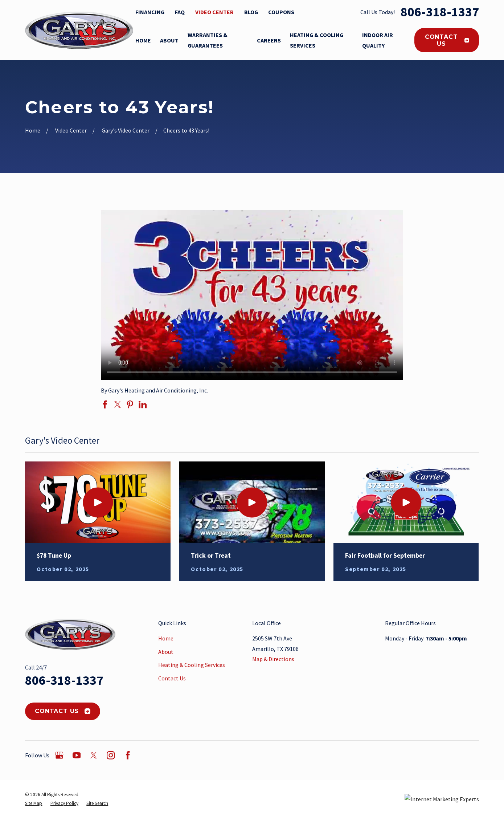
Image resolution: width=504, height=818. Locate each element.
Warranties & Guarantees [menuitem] (208, 40)
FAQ (180, 12)
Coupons (281, 12)
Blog (251, 12)
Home (166, 638)
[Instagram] (111, 755)
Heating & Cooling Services (192, 665)
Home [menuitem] (143, 40)
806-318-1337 (440, 12)
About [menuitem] (169, 40)
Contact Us (447, 40)
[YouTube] (77, 755)
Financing (150, 12)
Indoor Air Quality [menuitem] (378, 40)
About (166, 652)
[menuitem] (34, 803)
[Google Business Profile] (59, 755)
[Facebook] (128, 755)
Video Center (214, 12)
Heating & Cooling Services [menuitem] (317, 40)
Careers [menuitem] (269, 40)
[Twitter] (94, 755)
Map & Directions (273, 659)
